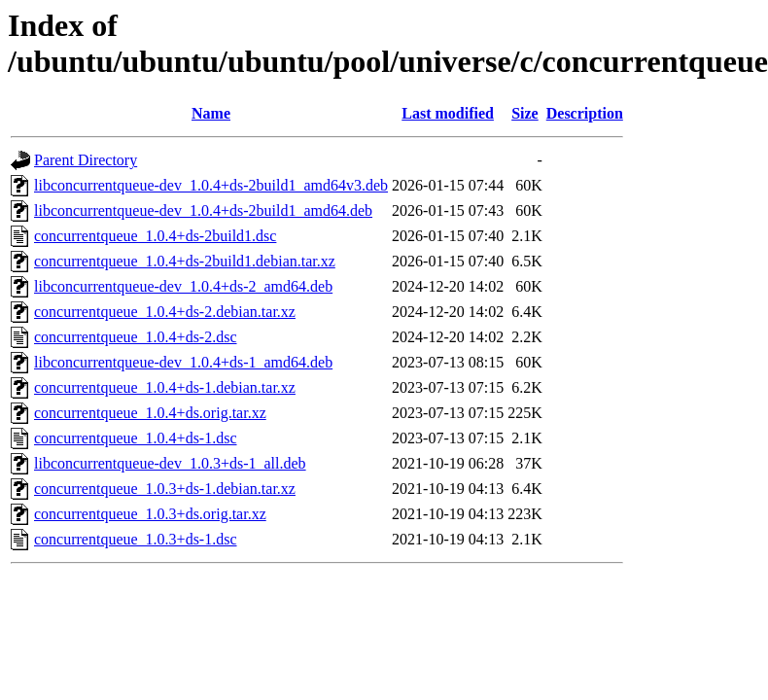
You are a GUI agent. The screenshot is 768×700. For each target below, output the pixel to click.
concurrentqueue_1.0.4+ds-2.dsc (136, 337)
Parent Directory (86, 160)
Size (525, 113)
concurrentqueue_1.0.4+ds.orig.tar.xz (150, 413)
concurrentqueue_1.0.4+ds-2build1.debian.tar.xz (185, 261)
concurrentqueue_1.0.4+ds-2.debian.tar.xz (165, 312)
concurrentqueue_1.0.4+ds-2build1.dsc (155, 236)
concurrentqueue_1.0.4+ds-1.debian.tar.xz (165, 387)
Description (585, 113)
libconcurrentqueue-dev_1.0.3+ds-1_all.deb (170, 463)
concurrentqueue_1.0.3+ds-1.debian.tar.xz (165, 489)
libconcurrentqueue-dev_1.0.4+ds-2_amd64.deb (183, 286)
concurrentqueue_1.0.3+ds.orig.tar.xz (150, 514)
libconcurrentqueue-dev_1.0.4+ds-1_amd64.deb (183, 362)
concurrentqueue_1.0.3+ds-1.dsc (136, 539)
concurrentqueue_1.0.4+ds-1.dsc (136, 438)
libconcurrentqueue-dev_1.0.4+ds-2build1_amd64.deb (203, 210)
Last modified (448, 113)
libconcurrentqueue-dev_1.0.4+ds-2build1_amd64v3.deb (211, 185)
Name (211, 113)
